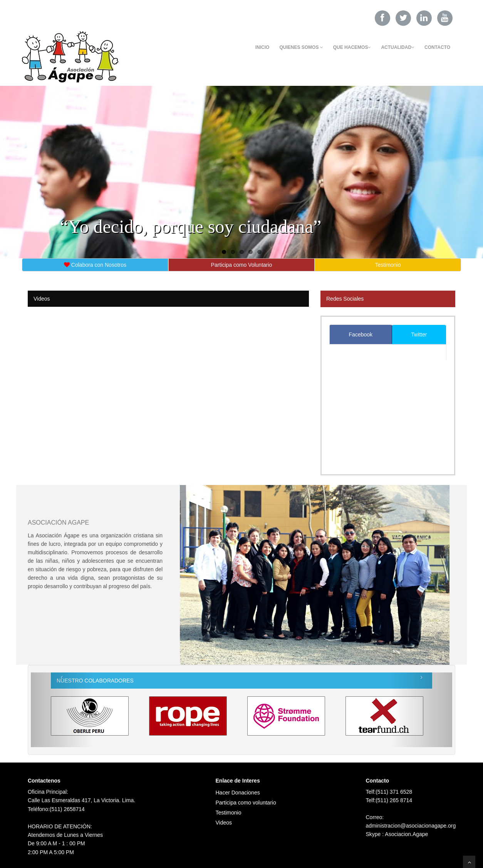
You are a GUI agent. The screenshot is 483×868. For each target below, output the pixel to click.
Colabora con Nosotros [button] (95, 265)
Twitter (419, 334)
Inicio (262, 47)
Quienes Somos (301, 47)
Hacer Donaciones (238, 793)
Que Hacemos (352, 47)
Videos (224, 823)
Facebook (361, 334)
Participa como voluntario (246, 803)
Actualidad (398, 47)
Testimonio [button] (388, 265)
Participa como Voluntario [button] (242, 265)
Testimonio (229, 813)
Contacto (437, 47)
